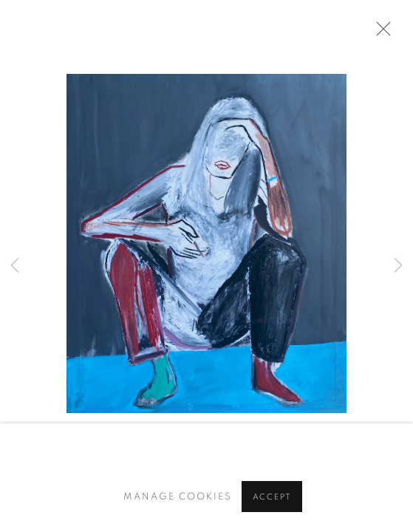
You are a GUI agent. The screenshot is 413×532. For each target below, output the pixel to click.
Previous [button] (15, 266)
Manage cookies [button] (178, 497)
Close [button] (380, 33)
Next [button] (398, 266)
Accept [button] (272, 497)
